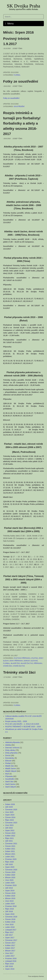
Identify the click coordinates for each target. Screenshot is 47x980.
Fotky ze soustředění (21, 81)
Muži (7, 774)
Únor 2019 (9, 901)
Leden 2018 (10, 927)
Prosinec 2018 (11, 906)
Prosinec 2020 (11, 859)
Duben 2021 (10, 851)
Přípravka (38, 663)
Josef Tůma (17, 49)
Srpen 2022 (10, 830)
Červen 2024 (10, 817)
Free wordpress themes (36, 976)
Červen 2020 (10, 872)
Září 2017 (9, 935)
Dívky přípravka (16, 661)
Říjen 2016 (10, 964)
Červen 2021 (10, 846)
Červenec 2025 (11, 810)
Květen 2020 (10, 875)
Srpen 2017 (10, 938)
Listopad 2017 (11, 930)
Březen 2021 (10, 854)
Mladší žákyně (11, 771)
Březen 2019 (10, 898)
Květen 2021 (10, 849)
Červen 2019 (10, 893)
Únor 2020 (9, 880)
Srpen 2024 (10, 815)
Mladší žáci (15, 663)
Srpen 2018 (10, 914)
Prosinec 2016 (11, 958)
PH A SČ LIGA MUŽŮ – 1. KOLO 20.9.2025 (22, 724)
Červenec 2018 (11, 917)
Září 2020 (9, 864)
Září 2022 (9, 828)
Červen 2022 (10, 833)
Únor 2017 (9, 953)
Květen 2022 (10, 836)
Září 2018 (9, 911)
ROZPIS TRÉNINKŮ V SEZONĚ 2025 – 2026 (23, 727)
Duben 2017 (10, 948)
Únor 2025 (9, 812)
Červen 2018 (10, 919)
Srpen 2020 (10, 867)
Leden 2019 (10, 904)
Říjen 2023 (10, 820)
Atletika (35, 658)
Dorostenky (10, 758)
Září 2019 (9, 888)
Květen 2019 (10, 896)
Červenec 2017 (11, 940)
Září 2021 (9, 841)
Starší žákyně (11, 787)
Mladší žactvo (27, 663)
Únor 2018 (9, 925)
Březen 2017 (10, 951)
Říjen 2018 (10, 909)
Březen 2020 (10, 877)
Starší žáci (8, 666)
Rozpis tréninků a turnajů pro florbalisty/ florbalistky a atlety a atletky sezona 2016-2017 (22, 123)
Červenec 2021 (11, 844)
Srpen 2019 (10, 891)
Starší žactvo (19, 666)
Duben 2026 (10, 804)
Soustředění (19, 106)
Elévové (34, 661)
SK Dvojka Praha (24, 6)
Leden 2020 (10, 883)
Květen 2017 (10, 945)
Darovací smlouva (12, 748)
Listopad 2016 (11, 961)
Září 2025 (9, 807)
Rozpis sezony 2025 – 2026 (16, 721)
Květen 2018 (10, 922)
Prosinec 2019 (11, 885)
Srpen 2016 (10, 969)
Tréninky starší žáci (19, 672)
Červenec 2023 (11, 823)
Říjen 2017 (10, 932)
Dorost (27, 661)
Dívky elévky (10, 750)
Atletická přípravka (22, 658)
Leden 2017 (10, 956)
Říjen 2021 (10, 838)
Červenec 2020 (11, 870)
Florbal (17, 75)
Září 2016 (9, 966)
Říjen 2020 (10, 862)
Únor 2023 (9, 825)
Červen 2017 (10, 943)
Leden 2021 (10, 857)
